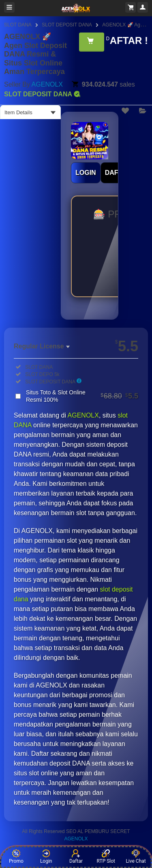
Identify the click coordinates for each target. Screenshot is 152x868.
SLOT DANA (18, 25)
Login (46, 857)
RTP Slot (106, 857)
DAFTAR (118, 173)
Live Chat (136, 857)
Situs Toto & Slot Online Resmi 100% (82, 396)
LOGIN (86, 173)
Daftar (76, 857)
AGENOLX (47, 84)
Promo (16, 857)
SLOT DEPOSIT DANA (67, 25)
